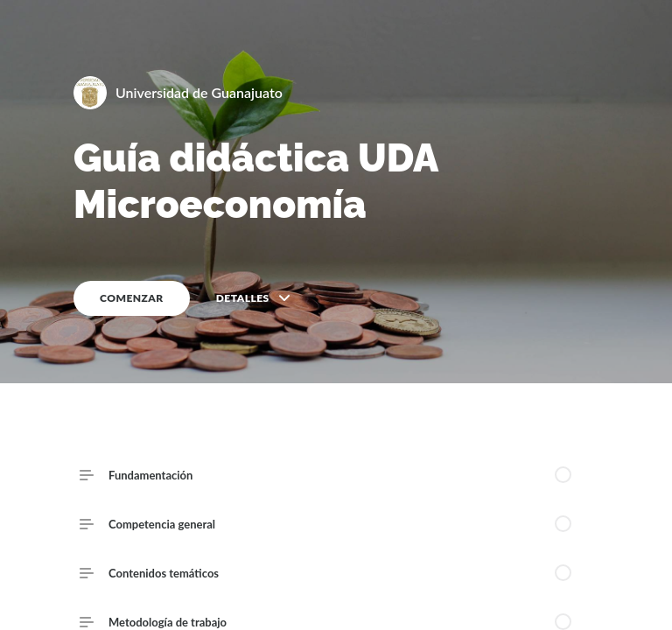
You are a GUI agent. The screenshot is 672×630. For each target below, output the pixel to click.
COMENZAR (132, 298)
